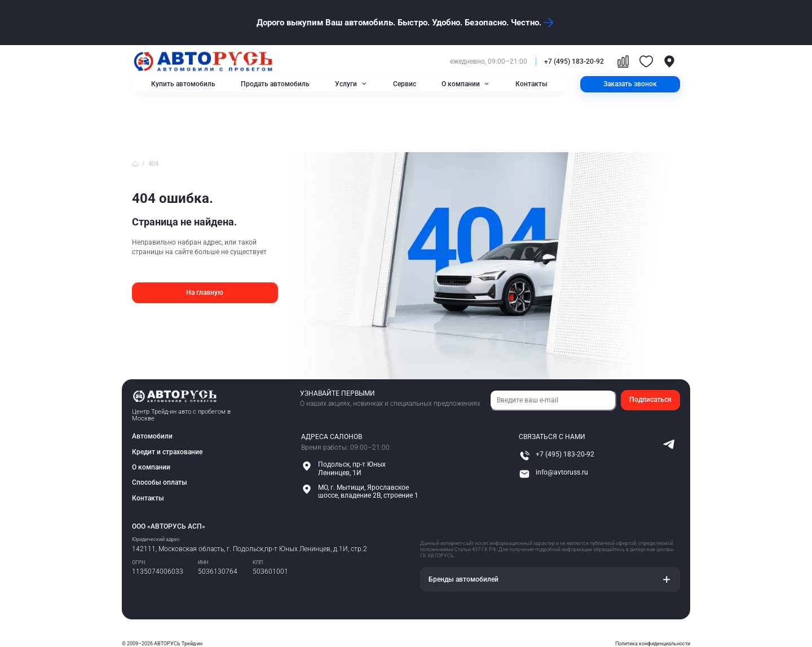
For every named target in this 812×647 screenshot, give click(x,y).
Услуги (346, 84)
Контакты (531, 84)
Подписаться (650, 400)
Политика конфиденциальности (653, 644)
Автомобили (152, 436)
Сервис (405, 84)
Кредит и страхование (167, 452)
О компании (461, 84)
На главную (205, 293)
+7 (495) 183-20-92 (574, 61)
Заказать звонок (630, 84)
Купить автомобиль (183, 84)
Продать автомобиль (275, 84)
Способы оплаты (160, 483)
